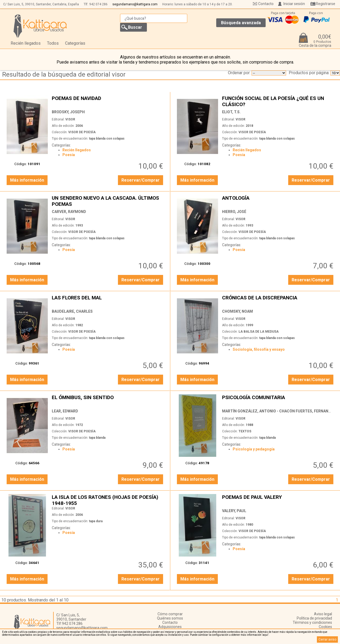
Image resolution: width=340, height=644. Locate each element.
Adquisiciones (170, 627)
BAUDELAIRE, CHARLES (72, 311)
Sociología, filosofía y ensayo (259, 349)
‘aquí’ (265, 635)
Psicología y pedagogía (254, 449)
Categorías (75, 43)
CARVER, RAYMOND (69, 212)
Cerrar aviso (327, 639)
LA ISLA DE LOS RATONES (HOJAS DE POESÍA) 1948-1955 (108, 500)
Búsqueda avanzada (241, 23)
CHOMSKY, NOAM (237, 311)
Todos (53, 43)
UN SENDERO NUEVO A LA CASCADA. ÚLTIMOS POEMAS (108, 201)
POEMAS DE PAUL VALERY (278, 500)
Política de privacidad (314, 618)
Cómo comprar (170, 614)
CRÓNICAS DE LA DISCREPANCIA (278, 301)
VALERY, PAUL (234, 511)
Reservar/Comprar (141, 180)
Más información (27, 180)
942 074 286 (98, 4)
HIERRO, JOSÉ (234, 212)
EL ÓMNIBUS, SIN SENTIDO (108, 400)
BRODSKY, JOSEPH (68, 112)
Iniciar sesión (294, 4)
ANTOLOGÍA (278, 201)
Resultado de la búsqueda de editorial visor (64, 74)
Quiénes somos (170, 618)
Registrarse (326, 4)
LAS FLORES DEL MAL (108, 301)
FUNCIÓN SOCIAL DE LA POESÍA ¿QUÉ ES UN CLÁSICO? (278, 101)
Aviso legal (323, 614)
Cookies (325, 627)
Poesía (69, 155)
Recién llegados (26, 43)
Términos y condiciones (312, 622)
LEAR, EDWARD (65, 411)
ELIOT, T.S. (231, 112)
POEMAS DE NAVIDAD (108, 101)
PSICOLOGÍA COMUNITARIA (278, 400)
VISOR (70, 119)
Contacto (266, 4)
